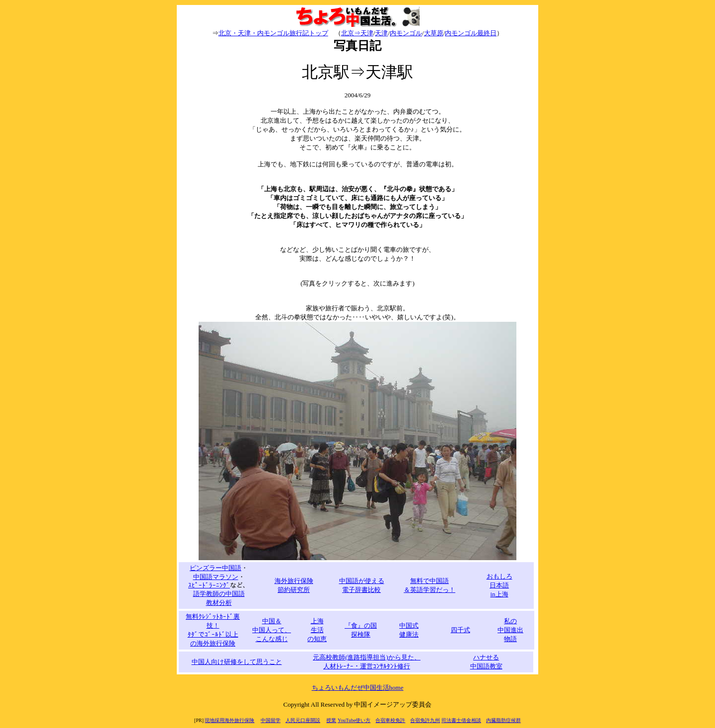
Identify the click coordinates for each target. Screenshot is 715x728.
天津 (381, 33)
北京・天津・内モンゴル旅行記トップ (273, 33)
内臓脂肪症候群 (503, 720)
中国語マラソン (216, 577)
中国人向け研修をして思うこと (237, 662)
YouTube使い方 (354, 720)
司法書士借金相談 (461, 720)
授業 (331, 720)
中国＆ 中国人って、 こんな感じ (272, 630)
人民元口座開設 (303, 720)
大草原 (434, 33)
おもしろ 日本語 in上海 (500, 585)
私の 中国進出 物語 (510, 630)
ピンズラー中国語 (215, 568)
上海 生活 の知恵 (317, 630)
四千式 (461, 630)
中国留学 (271, 720)
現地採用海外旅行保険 (229, 720)
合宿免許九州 (425, 720)
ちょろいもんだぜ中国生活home (358, 688)
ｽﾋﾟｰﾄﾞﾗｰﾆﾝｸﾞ (209, 585)
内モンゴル (406, 33)
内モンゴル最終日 (471, 33)
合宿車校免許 (390, 720)
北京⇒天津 (357, 33)
